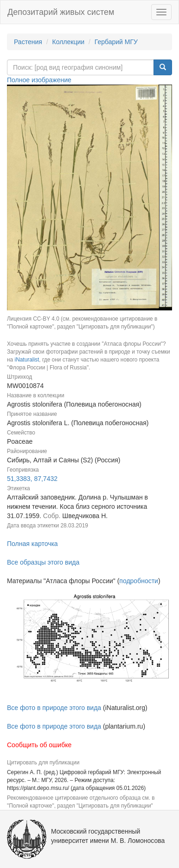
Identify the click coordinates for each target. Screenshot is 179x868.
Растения (28, 42)
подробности (139, 581)
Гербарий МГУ (116, 42)
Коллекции (69, 42)
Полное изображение (39, 80)
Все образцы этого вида (43, 562)
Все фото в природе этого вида (54, 708)
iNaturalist (27, 360)
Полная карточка (32, 544)
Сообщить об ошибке (39, 745)
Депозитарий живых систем (61, 12)
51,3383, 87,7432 (32, 479)
